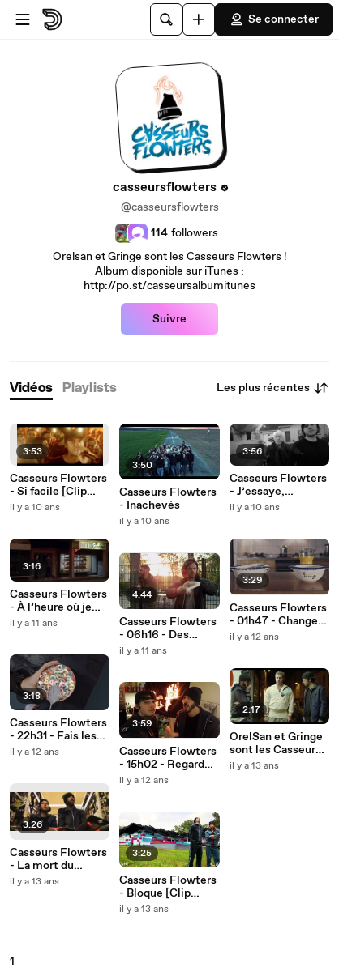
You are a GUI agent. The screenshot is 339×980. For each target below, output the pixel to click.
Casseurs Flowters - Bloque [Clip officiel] (168, 887)
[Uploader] (199, 19)
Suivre (169, 319)
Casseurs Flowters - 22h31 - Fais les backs (58, 730)
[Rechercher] (166, 19)
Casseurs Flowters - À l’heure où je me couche (58, 601)
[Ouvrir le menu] (23, 19)
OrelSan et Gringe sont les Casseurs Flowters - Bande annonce (276, 744)
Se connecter (274, 19)
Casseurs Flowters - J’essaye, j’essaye (278, 485)
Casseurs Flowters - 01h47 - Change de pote (278, 615)
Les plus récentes (273, 388)
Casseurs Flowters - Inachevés (168, 499)
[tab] (31, 388)
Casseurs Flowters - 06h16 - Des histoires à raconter (168, 628)
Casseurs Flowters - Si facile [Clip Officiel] (58, 485)
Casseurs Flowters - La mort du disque (58, 859)
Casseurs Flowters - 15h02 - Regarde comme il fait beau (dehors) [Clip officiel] (168, 758)
